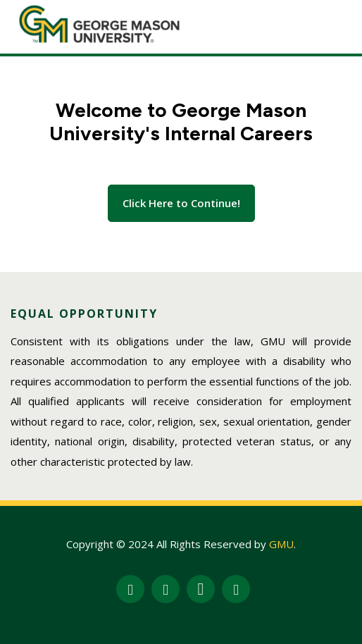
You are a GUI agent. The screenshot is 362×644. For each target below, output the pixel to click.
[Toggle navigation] (332, 24)
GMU (281, 544)
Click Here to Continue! (181, 203)
